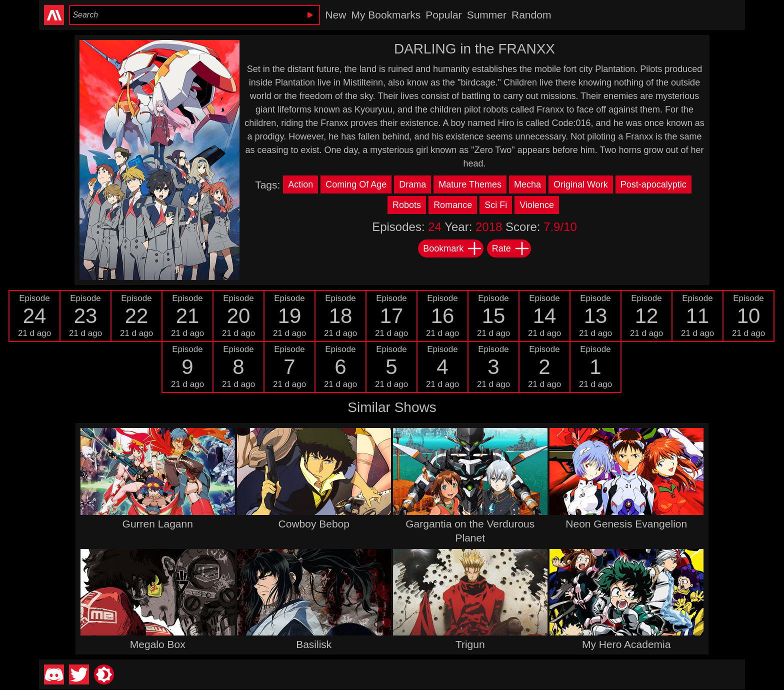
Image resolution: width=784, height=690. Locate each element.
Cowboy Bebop (314, 524)
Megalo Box (158, 644)
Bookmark (453, 248)
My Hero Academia (626, 644)
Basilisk (314, 644)
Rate (511, 248)
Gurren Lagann (158, 524)
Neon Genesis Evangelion (626, 524)
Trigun (470, 644)
